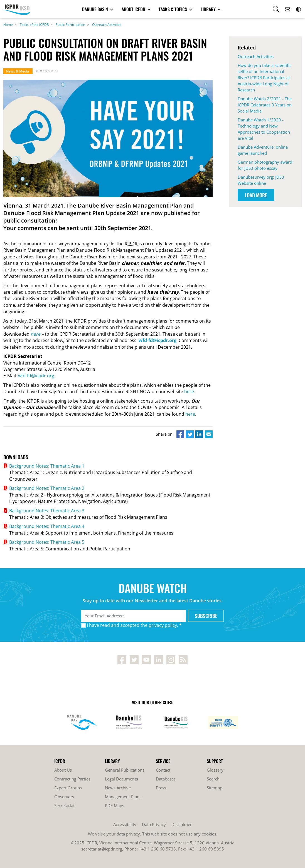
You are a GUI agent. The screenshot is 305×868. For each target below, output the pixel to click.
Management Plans (123, 797)
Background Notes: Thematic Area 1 (47, 466)
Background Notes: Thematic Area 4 (47, 526)
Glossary (215, 770)
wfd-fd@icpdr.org (36, 376)
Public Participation (70, 25)
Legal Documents (121, 779)
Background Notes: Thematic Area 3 (47, 511)
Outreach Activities (107, 25)
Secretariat (64, 805)
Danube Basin (96, 9)
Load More (256, 195)
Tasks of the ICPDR (34, 25)
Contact (163, 770)
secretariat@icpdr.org (102, 849)
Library (209, 9)
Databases (166, 779)
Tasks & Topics (173, 9)
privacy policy (163, 625)
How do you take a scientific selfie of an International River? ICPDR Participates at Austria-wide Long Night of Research (265, 78)
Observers (64, 797)
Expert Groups (68, 788)
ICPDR (131, 244)
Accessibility (125, 824)
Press (161, 788)
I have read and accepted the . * (134, 625)
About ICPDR (134, 9)
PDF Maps (115, 805)
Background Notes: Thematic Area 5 (47, 542)
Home (8, 25)
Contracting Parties (72, 779)
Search (213, 779)
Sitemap (215, 788)
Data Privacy (154, 824)
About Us (63, 770)
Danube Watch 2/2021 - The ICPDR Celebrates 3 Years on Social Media (265, 105)
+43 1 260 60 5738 (157, 849)
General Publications (125, 770)
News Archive (118, 788)
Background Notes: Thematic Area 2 (47, 488)
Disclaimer (182, 824)
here (35, 334)
